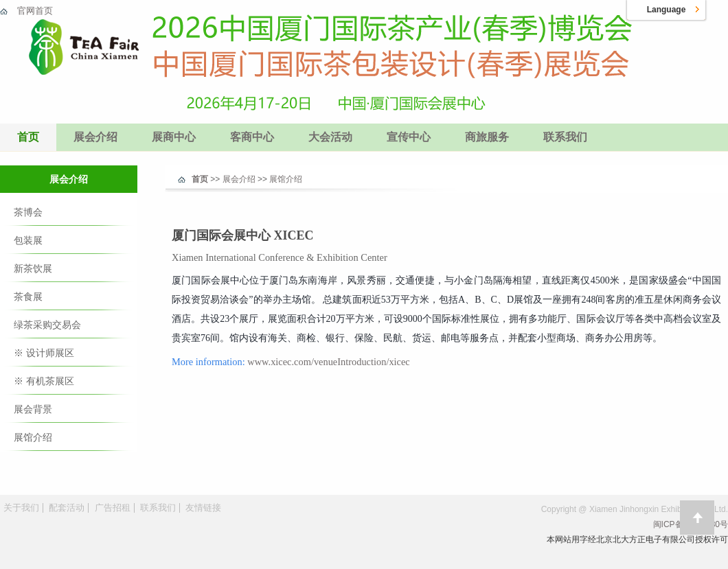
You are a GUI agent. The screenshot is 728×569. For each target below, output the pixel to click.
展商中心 (174, 137)
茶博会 (28, 212)
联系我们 (565, 137)
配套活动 (67, 508)
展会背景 (33, 409)
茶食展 (28, 297)
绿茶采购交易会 (47, 325)
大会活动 (330, 137)
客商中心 (252, 137)
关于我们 (21, 508)
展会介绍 (95, 137)
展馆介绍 (33, 437)
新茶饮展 (33, 268)
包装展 (28, 240)
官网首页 (35, 11)
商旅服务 (487, 137)
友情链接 (203, 508)
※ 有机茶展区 (44, 381)
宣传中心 (409, 137)
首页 (28, 137)
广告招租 (113, 508)
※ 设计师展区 (44, 353)
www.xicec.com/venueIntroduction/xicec (328, 362)
